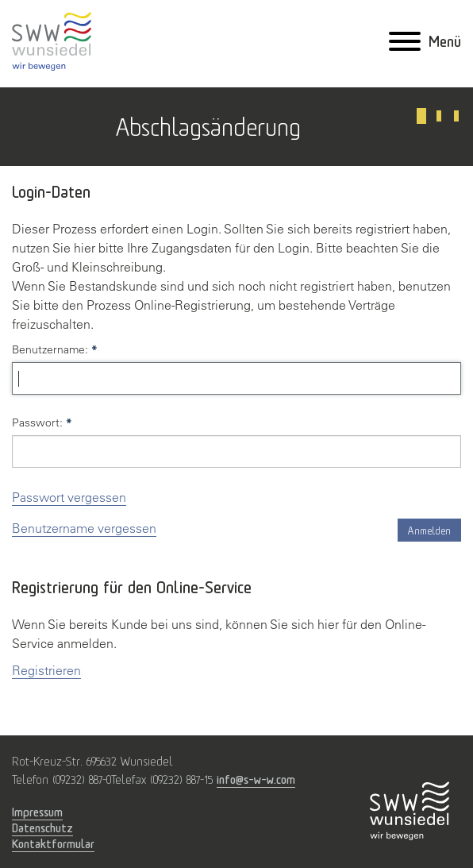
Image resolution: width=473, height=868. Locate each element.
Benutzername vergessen (84, 528)
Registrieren (46, 670)
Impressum (37, 812)
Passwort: (42, 422)
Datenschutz (42, 827)
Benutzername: (55, 349)
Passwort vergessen (69, 497)
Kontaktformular (53, 843)
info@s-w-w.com (256, 779)
